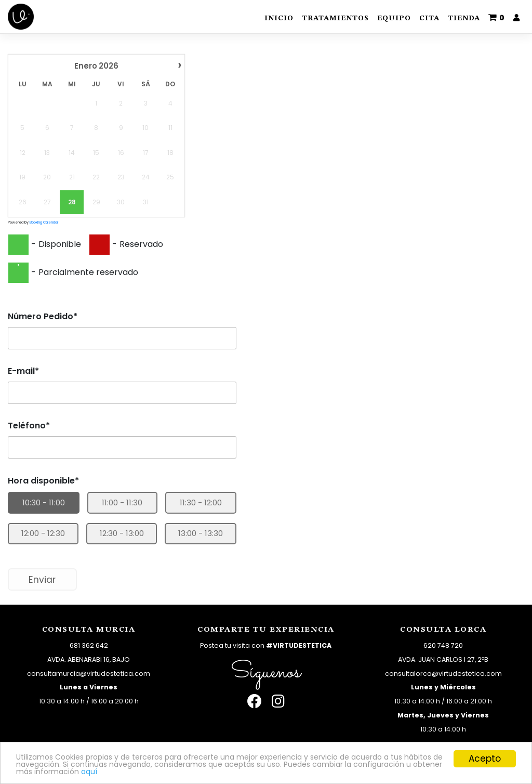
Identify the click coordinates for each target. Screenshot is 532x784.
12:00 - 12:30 (43, 533)
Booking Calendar (44, 222)
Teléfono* (29, 426)
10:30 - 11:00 (44, 502)
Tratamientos (335, 18)
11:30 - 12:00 (201, 502)
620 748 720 (443, 645)
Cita (429, 18)
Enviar (42, 580)
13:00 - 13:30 (201, 533)
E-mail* (23, 371)
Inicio (279, 18)
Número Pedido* (43, 316)
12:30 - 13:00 (122, 533)
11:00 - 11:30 (122, 502)
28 (72, 202)
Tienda (464, 18)
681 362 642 (89, 645)
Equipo (394, 18)
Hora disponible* (43, 481)
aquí (327, 771)
